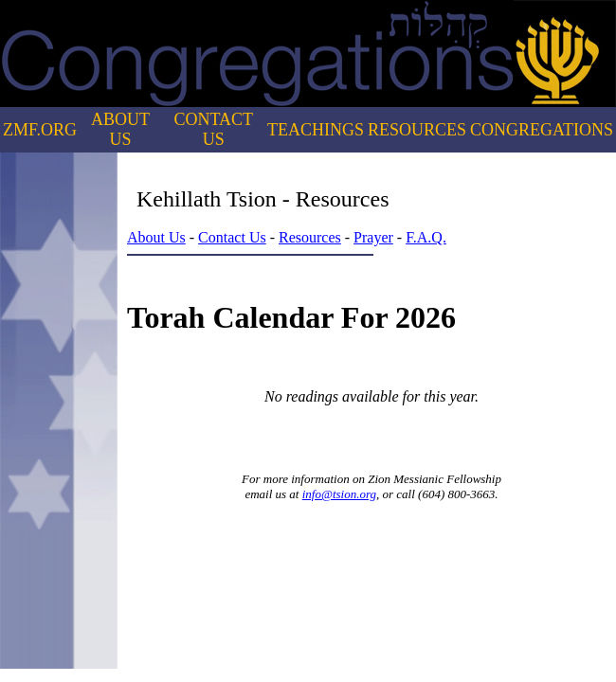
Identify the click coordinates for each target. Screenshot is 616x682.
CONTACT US (214, 129)
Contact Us (232, 237)
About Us (156, 237)
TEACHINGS (316, 130)
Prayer (373, 237)
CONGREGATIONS (542, 130)
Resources (310, 237)
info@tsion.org (339, 494)
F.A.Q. (426, 237)
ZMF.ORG (40, 130)
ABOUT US (120, 129)
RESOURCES (417, 130)
